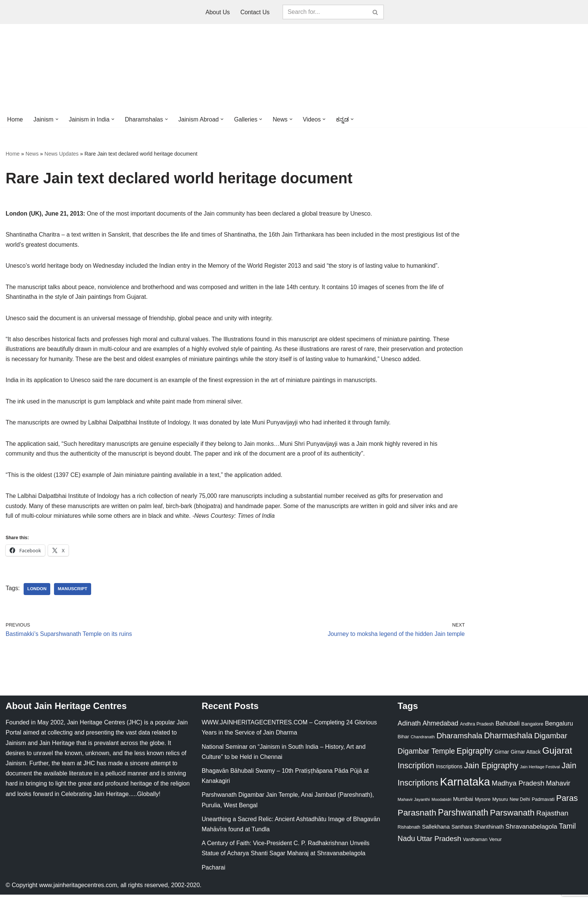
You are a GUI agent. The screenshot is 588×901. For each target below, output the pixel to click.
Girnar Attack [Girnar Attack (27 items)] (526, 758)
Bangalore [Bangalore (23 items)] (532, 730)
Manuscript (73, 595)
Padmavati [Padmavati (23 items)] (543, 806)
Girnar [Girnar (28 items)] (502, 758)
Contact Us (255, 12)
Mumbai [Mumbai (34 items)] (463, 805)
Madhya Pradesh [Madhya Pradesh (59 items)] (518, 789)
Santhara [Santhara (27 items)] (462, 833)
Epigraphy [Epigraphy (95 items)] (475, 757)
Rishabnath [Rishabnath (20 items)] (409, 834)
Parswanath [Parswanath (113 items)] (512, 819)
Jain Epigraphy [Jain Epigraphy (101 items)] (491, 772)
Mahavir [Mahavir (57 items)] (558, 789)
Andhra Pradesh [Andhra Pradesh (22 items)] (477, 730)
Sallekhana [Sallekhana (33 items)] (436, 833)
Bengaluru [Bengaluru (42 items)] (559, 730)
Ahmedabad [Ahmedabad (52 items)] (440, 730)
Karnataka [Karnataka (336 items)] (465, 788)
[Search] (325, 12)
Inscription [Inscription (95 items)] (416, 772)
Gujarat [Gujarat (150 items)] (557, 757)
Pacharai (214, 874)
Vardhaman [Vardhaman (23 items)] (475, 846)
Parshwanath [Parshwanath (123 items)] (463, 819)
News (32, 154)
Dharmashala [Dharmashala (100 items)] (508, 742)
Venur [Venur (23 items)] (495, 846)
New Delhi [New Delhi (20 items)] (520, 806)
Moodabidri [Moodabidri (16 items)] (442, 806)
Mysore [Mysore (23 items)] (483, 806)
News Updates (62, 154)
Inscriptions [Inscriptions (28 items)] (449, 773)
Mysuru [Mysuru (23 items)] (500, 806)
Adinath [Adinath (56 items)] (409, 729)
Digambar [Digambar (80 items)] (551, 742)
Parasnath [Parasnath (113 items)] (417, 819)
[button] (57, 119)
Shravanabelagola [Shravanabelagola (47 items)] (531, 833)
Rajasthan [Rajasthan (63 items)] (552, 819)
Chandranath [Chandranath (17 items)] (423, 744)
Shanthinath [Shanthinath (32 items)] (489, 833)
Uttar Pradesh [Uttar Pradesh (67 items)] (439, 845)
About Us (217, 12)
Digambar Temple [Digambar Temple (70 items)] (426, 757)
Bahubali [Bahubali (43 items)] (507, 730)
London (37, 595)
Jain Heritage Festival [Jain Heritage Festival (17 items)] (540, 773)
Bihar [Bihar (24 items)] (403, 743)
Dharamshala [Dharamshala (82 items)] (459, 742)
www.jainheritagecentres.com (78, 891)
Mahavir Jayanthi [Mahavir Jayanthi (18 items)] (414, 806)
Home (15, 119)
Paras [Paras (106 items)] (567, 804)
